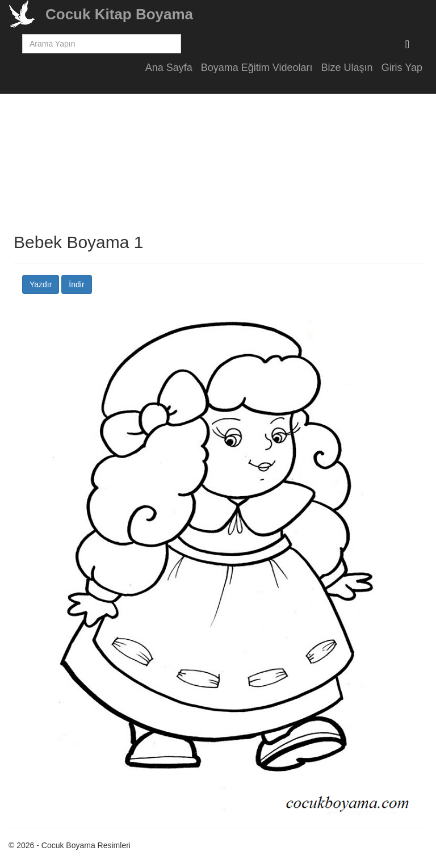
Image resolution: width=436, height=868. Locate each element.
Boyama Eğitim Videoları (257, 68)
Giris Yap (402, 68)
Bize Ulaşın (347, 68)
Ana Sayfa (169, 68)
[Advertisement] (218, 153)
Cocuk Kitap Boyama (119, 14)
